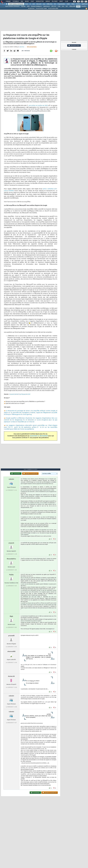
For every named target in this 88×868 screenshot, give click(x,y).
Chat (32, 1)
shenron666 (11, 651)
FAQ (22, 1)
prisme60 (11, 636)
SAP (67, 6)
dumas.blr (11, 676)
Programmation (61, 4)
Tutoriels (16, 1)
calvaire (11, 479)
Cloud (26, 4)
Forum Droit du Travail (41, 8)
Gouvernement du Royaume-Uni (20, 394)
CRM (59, 6)
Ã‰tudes (55, 1)
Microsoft (39, 4)
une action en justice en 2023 (38, 106)
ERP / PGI (54, 6)
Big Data (23, 6)
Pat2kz (11, 575)
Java (44, 4)
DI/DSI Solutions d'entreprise (16, 4)
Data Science (47, 6)
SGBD (68, 4)
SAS (63, 6)
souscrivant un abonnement (39, 436)
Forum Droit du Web (53, 8)
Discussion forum (74, 45)
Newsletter (40, 1)
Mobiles (78, 4)
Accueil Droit (31, 8)
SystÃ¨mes (85, 4)
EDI (55, 4)
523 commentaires (32, 47)
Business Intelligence (36, 6)
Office (73, 4)
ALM (34, 4)
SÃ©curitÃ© (72, 6)
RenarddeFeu (11, 559)
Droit (61, 1)
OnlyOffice (84, 6)
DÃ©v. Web (50, 4)
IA (30, 4)
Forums (8, 1)
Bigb (11, 616)
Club (66, 1)
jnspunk (11, 543)
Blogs (27, 1)
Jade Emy (22, 47)
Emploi (48, 1)
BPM (28, 6)
